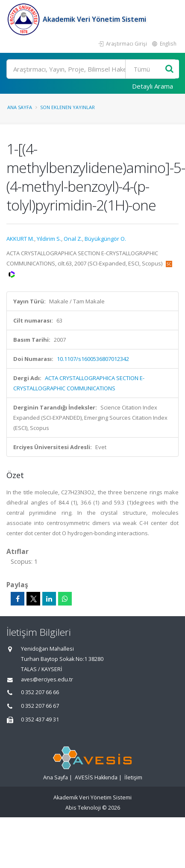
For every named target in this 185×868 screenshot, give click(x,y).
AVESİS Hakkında (96, 777)
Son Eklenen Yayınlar (68, 107)
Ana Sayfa (20, 107)
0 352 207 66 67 (40, 706)
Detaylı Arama (153, 86)
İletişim (133, 777)
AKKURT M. (20, 239)
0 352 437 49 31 (40, 719)
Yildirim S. (49, 239)
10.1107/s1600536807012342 (93, 359)
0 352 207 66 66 (40, 692)
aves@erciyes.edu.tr (47, 679)
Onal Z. (73, 239)
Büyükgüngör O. (105, 239)
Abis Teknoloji (83, 808)
